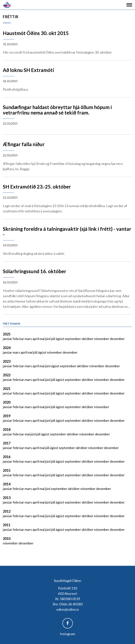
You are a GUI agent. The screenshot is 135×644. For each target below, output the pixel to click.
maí (42, 339)
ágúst (60, 339)
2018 (7, 430)
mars (29, 339)
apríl (36, 339)
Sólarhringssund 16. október (35, 271)
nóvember (102, 339)
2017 (7, 443)
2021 (7, 389)
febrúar (19, 339)
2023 (7, 361)
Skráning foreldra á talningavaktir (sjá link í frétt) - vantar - (67, 232)
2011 (7, 525)
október (88, 339)
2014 (7, 484)
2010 (7, 539)
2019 (7, 416)
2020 (7, 402)
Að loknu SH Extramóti (28, 70)
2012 (7, 511)
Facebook (68, 623)
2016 (7, 457)
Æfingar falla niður (24, 144)
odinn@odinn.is (68, 609)
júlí (53, 339)
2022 (7, 375)
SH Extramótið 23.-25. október (37, 187)
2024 (7, 348)
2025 (7, 334)
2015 (7, 470)
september (73, 339)
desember (117, 339)
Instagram (67, 634)
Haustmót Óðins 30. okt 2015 (36, 33)
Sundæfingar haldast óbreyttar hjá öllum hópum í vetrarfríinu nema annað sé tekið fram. (57, 110)
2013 (7, 498)
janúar (8, 339)
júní (48, 339)
